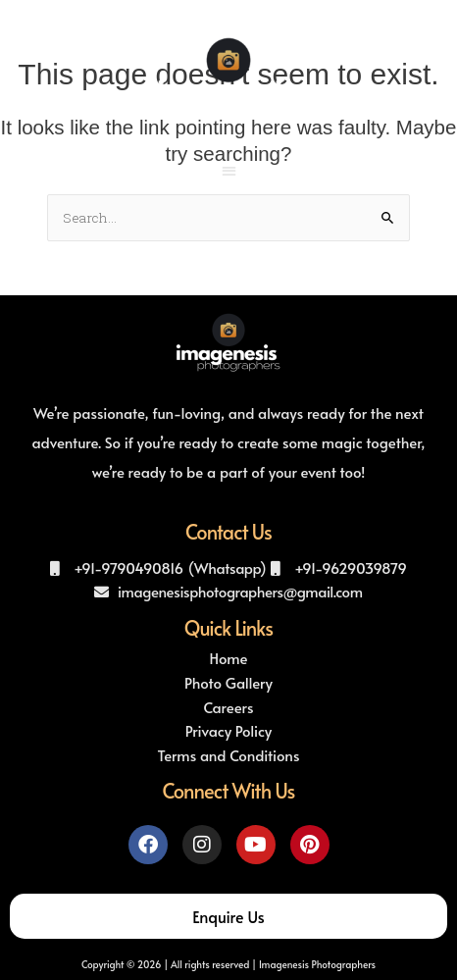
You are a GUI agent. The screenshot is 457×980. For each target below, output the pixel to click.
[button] (229, 170)
